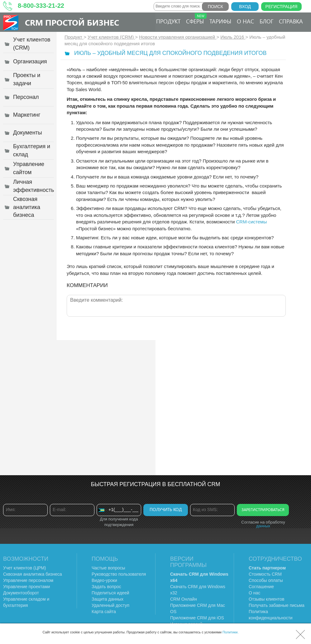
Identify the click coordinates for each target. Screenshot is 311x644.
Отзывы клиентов (266, 599)
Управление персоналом (28, 580)
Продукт (168, 21)
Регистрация (282, 7)
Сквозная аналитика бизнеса (33, 574)
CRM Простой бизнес (72, 22)
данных (263, 526)
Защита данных (108, 599)
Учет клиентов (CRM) (111, 37)
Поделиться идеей (110, 593)
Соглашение (261, 587)
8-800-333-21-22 (41, 6)
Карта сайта (104, 612)
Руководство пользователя (119, 574)
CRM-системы (252, 222)
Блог (266, 21)
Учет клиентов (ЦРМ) (25, 568)
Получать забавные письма (277, 605)
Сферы (196, 19)
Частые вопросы (108, 568)
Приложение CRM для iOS (197, 618)
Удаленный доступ (110, 605)
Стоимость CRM (265, 574)
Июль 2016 (233, 37)
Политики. (231, 632)
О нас (245, 21)
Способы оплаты (266, 580)
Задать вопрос (106, 587)
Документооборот (21, 593)
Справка (291, 21)
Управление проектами (26, 587)
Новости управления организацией (178, 37)
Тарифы (220, 21)
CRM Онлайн (184, 599)
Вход (245, 7)
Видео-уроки (104, 580)
